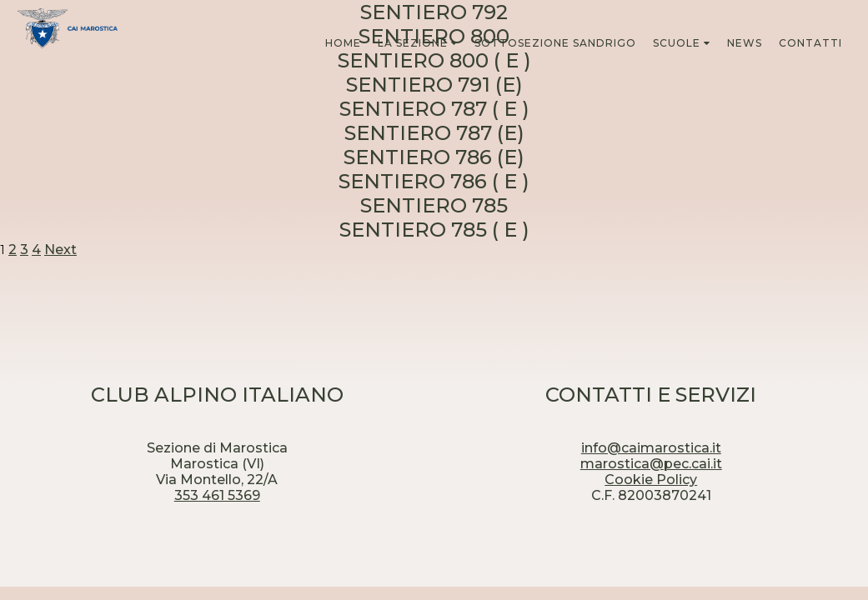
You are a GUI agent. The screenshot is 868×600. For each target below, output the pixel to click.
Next (60, 250)
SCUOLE (677, 43)
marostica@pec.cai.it (651, 464)
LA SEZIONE (413, 43)
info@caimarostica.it (651, 448)
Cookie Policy (651, 480)
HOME (343, 43)
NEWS (745, 43)
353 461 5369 (217, 495)
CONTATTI (810, 43)
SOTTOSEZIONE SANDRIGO (555, 43)
